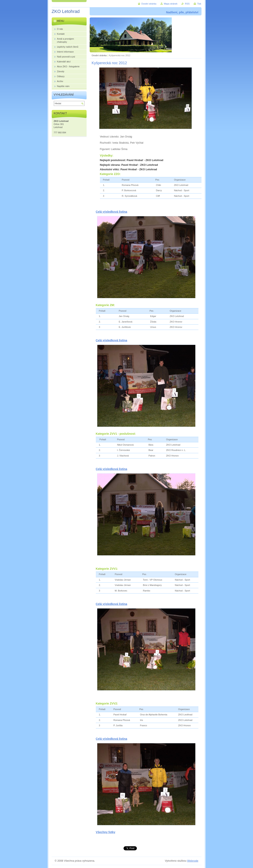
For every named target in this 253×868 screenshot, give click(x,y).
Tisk (199, 4)
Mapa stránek (171, 4)
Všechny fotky (106, 832)
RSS (187, 4)
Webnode (193, 861)
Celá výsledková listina (112, 212)
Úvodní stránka (99, 55)
